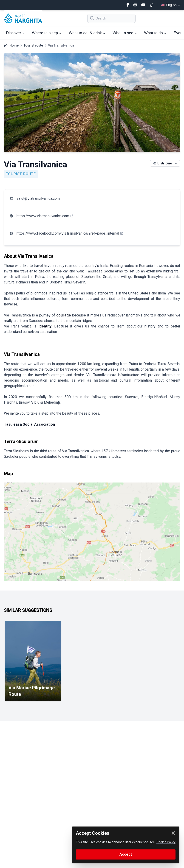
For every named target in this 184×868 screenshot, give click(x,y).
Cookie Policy (166, 842)
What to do (155, 33)
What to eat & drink (87, 33)
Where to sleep (47, 33)
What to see (125, 33)
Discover (16, 33)
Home (14, 45)
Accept (126, 854)
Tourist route (33, 45)
